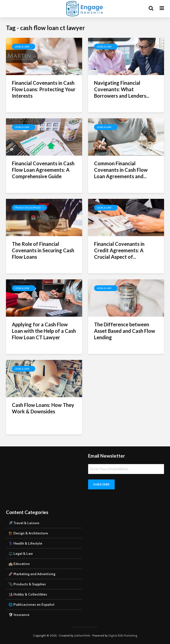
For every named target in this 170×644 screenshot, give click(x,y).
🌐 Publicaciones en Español (31, 604)
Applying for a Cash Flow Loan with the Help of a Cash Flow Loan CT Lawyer (44, 331)
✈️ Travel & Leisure (24, 523)
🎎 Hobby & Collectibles (28, 594)
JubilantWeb (82, 635)
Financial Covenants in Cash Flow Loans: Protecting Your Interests (44, 89)
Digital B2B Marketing (123, 635)
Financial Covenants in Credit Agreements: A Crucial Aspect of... (119, 250)
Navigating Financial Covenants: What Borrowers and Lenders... (122, 89)
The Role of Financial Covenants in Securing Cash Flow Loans (43, 250)
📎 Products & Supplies (27, 584)
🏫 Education (19, 564)
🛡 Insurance (19, 615)
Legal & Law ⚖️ (24, 47)
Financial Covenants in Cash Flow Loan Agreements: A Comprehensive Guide (43, 170)
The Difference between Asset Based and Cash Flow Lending (125, 331)
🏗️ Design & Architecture (28, 533)
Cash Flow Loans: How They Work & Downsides (43, 408)
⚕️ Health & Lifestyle (25, 543)
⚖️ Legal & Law (21, 554)
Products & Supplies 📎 (29, 208)
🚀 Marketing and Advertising (32, 574)
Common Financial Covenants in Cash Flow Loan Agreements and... (121, 170)
